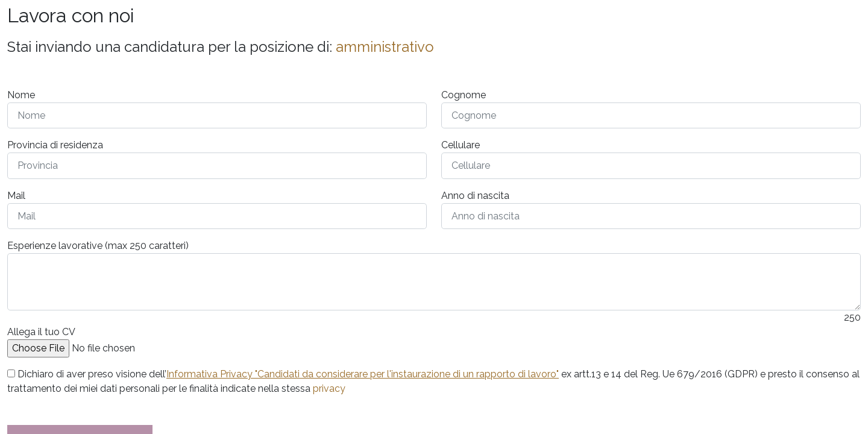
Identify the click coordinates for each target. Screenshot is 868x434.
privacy (329, 388)
